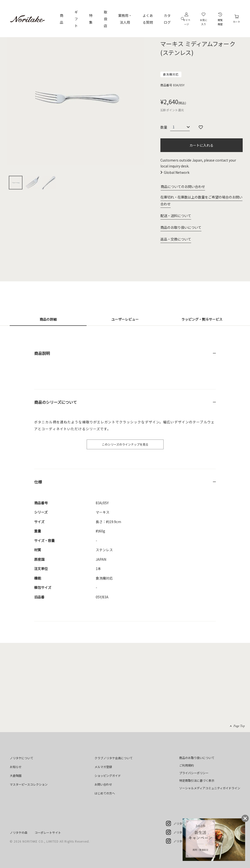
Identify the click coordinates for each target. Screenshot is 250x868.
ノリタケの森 (19, 832)
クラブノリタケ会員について (114, 758)
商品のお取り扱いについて (181, 227)
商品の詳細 (48, 319)
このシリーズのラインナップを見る (125, 444)
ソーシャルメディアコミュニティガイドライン (210, 788)
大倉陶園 (16, 775)
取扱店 (105, 19)
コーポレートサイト (48, 832)
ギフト (76, 19)
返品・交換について (176, 239)
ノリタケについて (21, 758)
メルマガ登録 (103, 767)
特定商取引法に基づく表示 (197, 780)
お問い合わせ (103, 784)
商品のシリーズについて (56, 402)
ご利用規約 (187, 765)
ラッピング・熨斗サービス (202, 319)
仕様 (38, 482)
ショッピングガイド (108, 775)
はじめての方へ (105, 793)
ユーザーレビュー (125, 319)
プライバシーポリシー (194, 773)
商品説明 (42, 353)
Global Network (177, 172)
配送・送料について (176, 216)
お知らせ (16, 767)
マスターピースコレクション (29, 784)
